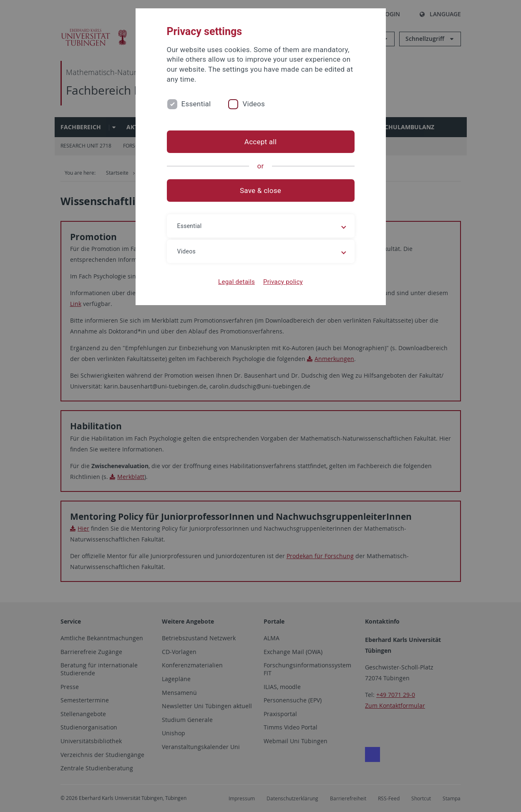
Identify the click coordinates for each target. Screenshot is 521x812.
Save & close (260, 190)
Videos (254, 104)
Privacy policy (283, 282)
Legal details (237, 282)
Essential (196, 104)
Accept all (260, 142)
